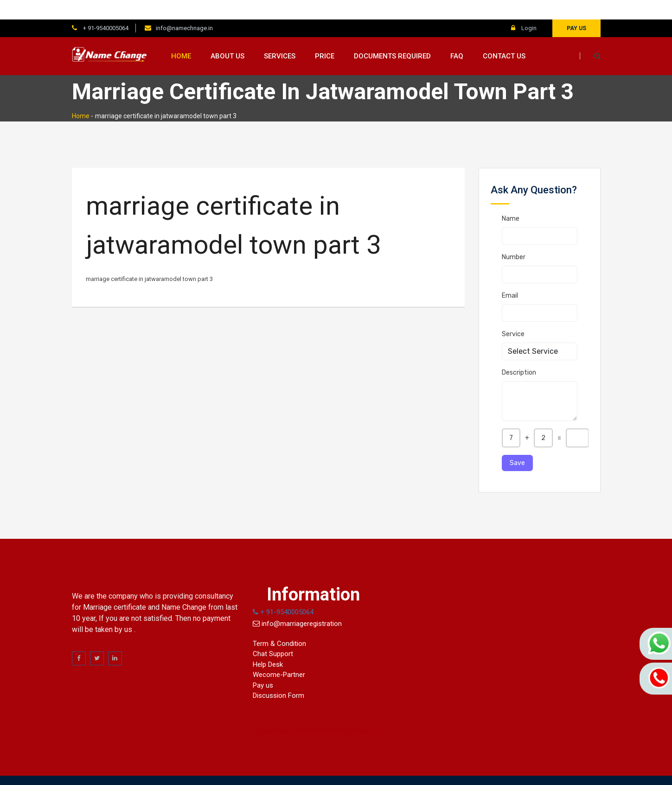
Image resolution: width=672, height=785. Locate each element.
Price (325, 37)
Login (524, 9)
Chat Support (273, 635)
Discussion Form (278, 677)
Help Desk (268, 645)
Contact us (504, 37)
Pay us (576, 9)
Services (280, 37)
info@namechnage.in (184, 9)
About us (227, 37)
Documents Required (392, 37)
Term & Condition (279, 624)
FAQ (457, 37)
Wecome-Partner (279, 656)
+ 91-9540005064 (105, 9)
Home (181, 37)
